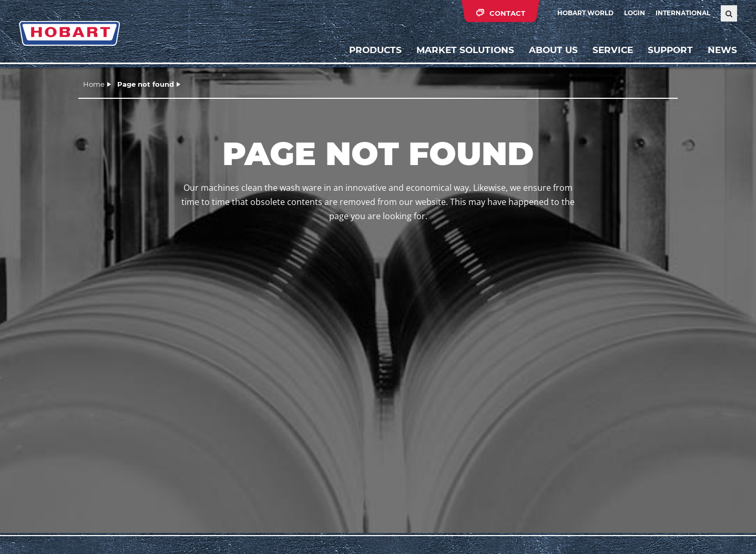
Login (635, 13)
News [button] (722, 50)
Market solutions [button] (465, 50)
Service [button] (613, 50)
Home (94, 84)
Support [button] (670, 50)
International (683, 13)
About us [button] (553, 50)
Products (375, 50)
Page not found (146, 84)
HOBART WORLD (585, 13)
